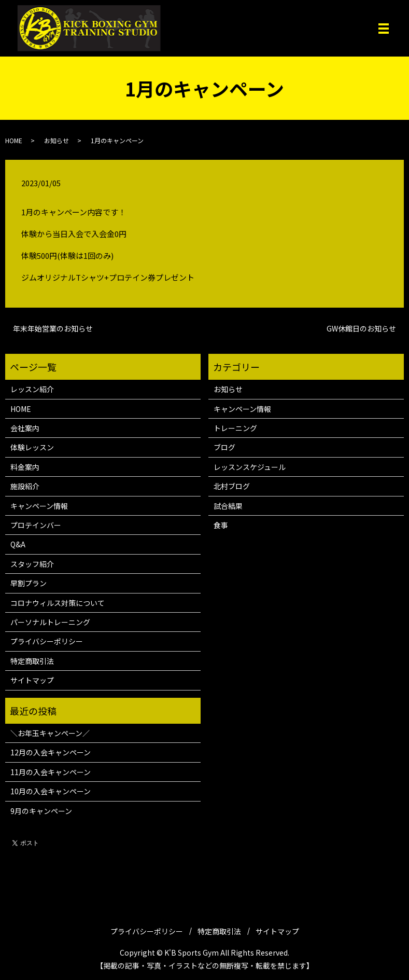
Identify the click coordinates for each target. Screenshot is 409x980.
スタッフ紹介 (32, 564)
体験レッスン (32, 447)
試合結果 (228, 506)
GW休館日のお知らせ (361, 329)
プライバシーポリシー (47, 641)
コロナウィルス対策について (58, 603)
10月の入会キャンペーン (51, 791)
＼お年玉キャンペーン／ (50, 733)
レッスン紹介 (32, 389)
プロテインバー (36, 525)
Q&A (18, 544)
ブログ (224, 447)
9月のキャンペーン (41, 811)
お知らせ (57, 140)
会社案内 (25, 428)
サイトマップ (32, 680)
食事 (221, 525)
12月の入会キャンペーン (51, 752)
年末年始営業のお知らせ (53, 329)
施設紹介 (25, 486)
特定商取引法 (32, 661)
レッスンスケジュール (250, 467)
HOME (14, 140)
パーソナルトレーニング (50, 622)
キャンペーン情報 (39, 506)
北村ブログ (232, 486)
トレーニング (235, 428)
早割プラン (29, 583)
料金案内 (25, 467)
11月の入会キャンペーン (51, 772)
